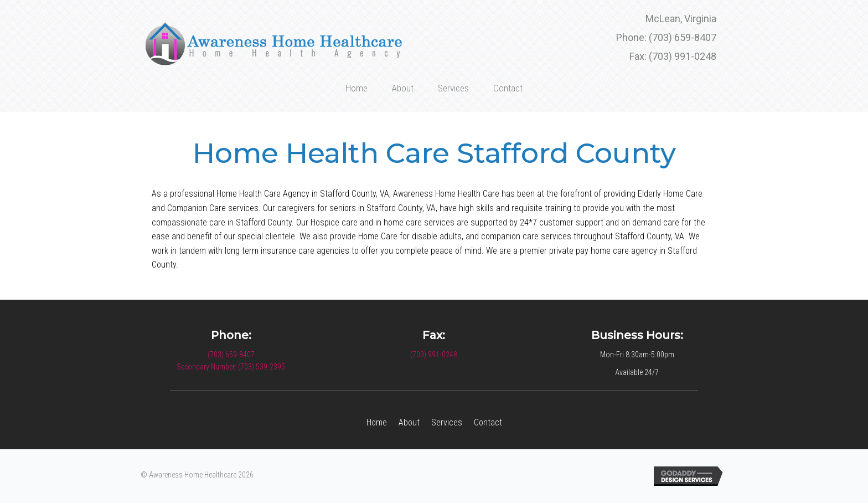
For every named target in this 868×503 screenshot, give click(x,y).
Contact (488, 422)
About (409, 422)
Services (447, 422)
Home (377, 422)
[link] (356, 87)
